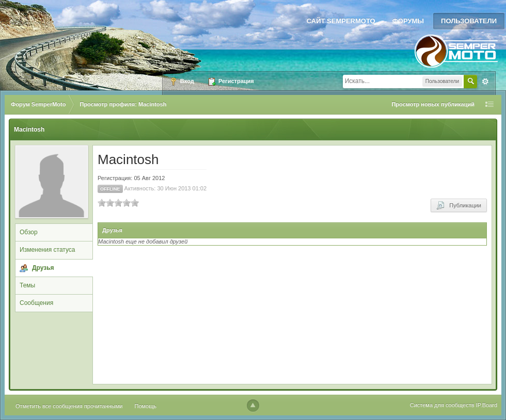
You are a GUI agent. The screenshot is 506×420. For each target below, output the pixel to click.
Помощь (146, 406)
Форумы (408, 21)
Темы (27, 285)
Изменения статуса (47, 250)
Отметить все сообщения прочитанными (69, 406)
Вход (182, 82)
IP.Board (487, 405)
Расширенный (485, 82)
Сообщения (36, 303)
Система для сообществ (442, 405)
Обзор (29, 232)
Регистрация (231, 82)
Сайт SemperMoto (341, 21)
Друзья (43, 268)
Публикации (459, 205)
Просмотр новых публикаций (433, 104)
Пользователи (469, 21)
